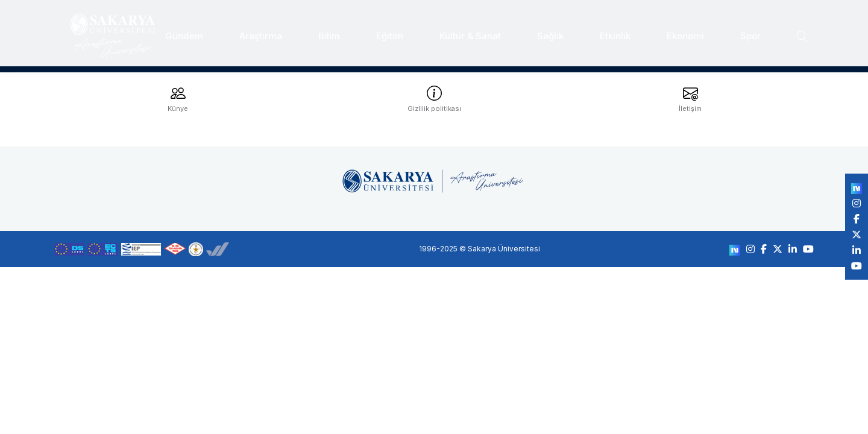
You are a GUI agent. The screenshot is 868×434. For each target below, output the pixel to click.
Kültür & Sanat (470, 32)
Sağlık (550, 32)
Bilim (329, 32)
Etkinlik (615, 32)
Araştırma (261, 32)
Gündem (184, 32)
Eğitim (390, 32)
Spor (750, 32)
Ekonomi (685, 32)
